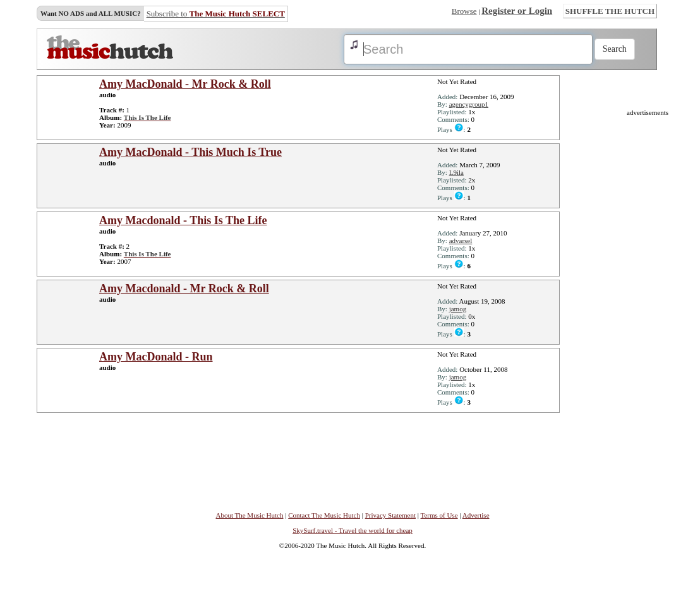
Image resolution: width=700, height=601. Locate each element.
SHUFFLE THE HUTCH (610, 11)
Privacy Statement (390, 515)
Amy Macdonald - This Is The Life (183, 220)
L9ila (456, 172)
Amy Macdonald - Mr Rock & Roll (184, 289)
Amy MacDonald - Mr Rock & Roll (185, 84)
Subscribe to (216, 14)
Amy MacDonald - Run (156, 357)
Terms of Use (439, 515)
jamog (458, 309)
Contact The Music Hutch (324, 515)
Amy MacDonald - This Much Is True (190, 152)
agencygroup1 (469, 104)
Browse (464, 11)
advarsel (461, 241)
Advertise (476, 515)
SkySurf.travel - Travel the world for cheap (353, 530)
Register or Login (517, 11)
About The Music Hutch (249, 515)
